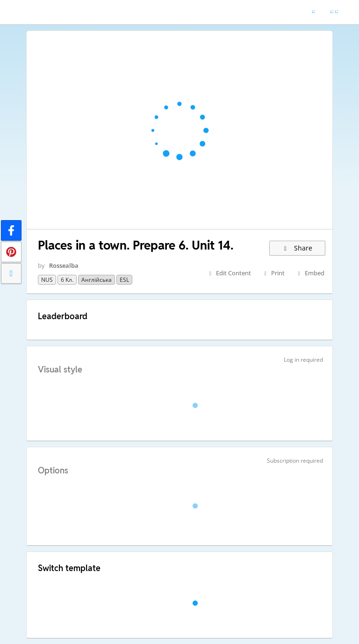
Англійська (97, 280)
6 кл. (67, 280)
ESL (124, 280)
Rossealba (64, 265)
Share (298, 248)
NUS (47, 280)
